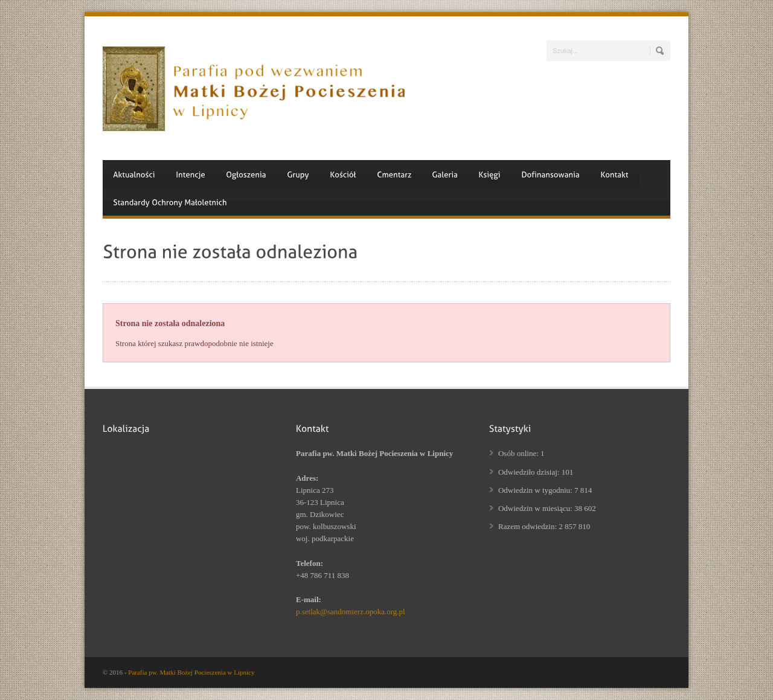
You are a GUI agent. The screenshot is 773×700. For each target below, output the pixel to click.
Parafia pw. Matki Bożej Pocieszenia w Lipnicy (191, 672)
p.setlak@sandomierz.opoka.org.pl (351, 612)
